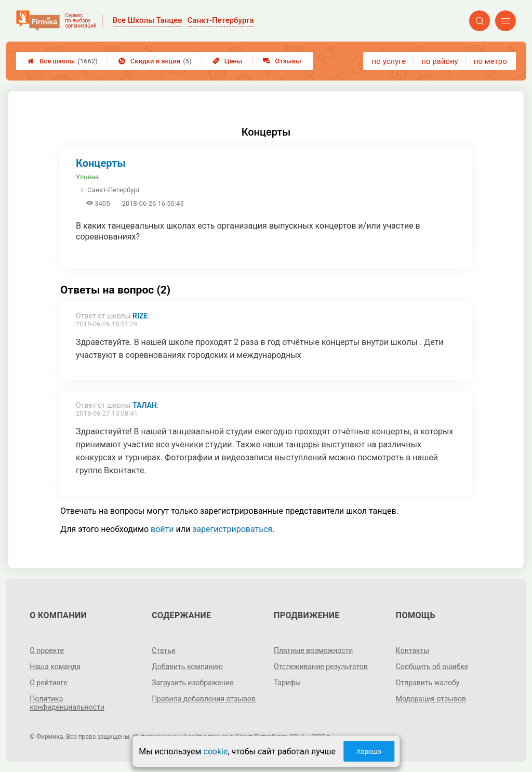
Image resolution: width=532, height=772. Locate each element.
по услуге (389, 61)
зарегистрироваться (232, 529)
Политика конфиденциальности (67, 703)
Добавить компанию (187, 667)
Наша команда (55, 667)
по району (440, 61)
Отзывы (282, 61)
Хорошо (369, 751)
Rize (140, 316)
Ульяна (87, 177)
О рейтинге (49, 683)
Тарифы (287, 683)
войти (162, 529)
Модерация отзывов (431, 699)
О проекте (47, 650)
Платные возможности (313, 650)
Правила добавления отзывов (204, 699)
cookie (215, 751)
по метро (490, 61)
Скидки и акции (155, 61)
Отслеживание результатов (321, 667)
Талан (145, 405)
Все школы (63, 61)
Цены (228, 61)
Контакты (413, 650)
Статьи (164, 650)
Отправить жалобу (428, 683)
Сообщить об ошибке (432, 667)
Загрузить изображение (192, 683)
